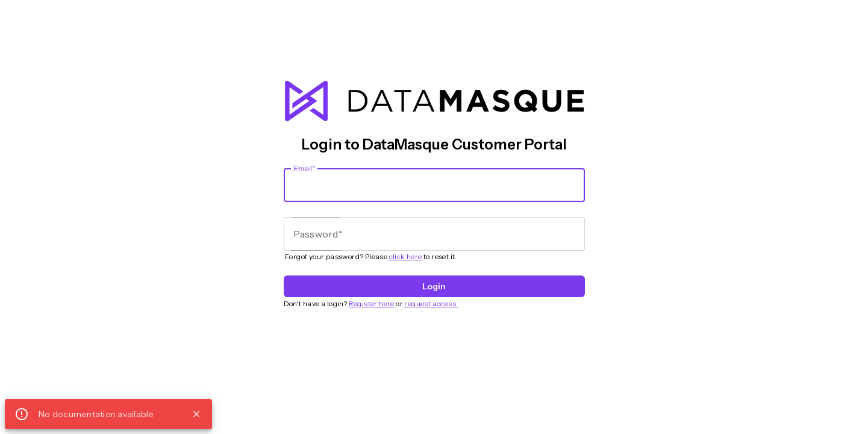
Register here (372, 303)
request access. (431, 303)
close (196, 414)
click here (406, 256)
